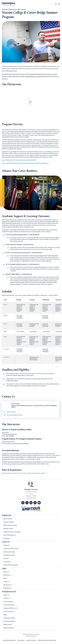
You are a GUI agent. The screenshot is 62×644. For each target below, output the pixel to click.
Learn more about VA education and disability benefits (19, 160)
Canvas (6, 572)
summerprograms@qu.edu (14, 464)
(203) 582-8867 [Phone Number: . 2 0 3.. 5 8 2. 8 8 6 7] (9, 412)
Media (5, 615)
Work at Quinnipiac (9, 535)
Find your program (9, 522)
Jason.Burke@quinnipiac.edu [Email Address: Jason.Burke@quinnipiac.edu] (13, 415)
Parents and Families (9, 618)
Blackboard (7, 575)
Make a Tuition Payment (10, 525)
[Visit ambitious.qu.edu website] (31, 509)
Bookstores (7, 539)
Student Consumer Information (12, 532)
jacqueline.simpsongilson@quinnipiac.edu (17, 444)
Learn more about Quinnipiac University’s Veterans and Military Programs (25, 163)
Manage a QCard (8, 529)
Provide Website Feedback (11, 565)
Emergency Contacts (9, 555)
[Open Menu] (59, 4)
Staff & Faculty (8, 625)
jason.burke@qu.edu (11, 434)
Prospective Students (9, 621)
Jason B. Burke (16, 404)
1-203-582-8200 (31, 498)
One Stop (6, 559)
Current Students (8, 602)
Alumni (6, 595)
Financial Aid (7, 562)
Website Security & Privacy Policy (47, 640)
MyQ (5, 578)
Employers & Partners (10, 608)
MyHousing (7, 588)
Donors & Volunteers (9, 605)
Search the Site (8, 519)
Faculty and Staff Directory (11, 549)
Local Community (8, 612)
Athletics (6, 598)
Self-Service (7, 585)
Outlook (6, 582)
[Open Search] (56, 4)
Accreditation (21, 640)
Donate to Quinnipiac (9, 552)
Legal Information (31, 640)
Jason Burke (43, 155)
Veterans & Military (9, 628)
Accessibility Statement (9, 640)
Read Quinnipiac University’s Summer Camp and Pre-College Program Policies (24, 473)
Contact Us (6, 545)
